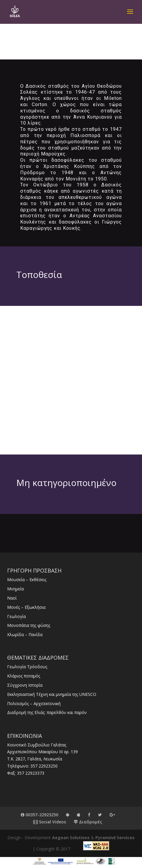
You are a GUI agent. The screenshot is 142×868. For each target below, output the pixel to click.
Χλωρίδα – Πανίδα (25, 635)
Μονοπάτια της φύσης (29, 625)
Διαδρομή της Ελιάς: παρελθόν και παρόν (47, 712)
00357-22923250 (40, 815)
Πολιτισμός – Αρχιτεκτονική (34, 703)
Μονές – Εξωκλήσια (26, 607)
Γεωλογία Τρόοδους (27, 667)
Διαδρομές (88, 822)
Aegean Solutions (71, 838)
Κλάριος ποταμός (24, 676)
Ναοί (12, 598)
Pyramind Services (115, 838)
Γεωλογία (16, 616)
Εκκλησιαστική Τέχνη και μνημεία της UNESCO (52, 694)
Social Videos (50, 822)
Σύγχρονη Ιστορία (25, 685)
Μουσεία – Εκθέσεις (27, 580)
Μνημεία (15, 589)
